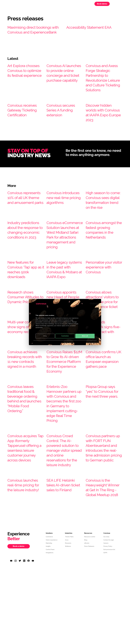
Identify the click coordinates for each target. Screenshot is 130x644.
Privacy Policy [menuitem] (108, 604)
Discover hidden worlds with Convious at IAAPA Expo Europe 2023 (103, 127)
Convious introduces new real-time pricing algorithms (62, 214)
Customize (65, 336)
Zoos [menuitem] (67, 598)
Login (114, 4)
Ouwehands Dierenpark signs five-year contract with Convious (102, 368)
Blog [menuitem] (86, 598)
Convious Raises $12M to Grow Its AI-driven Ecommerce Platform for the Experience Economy (62, 405)
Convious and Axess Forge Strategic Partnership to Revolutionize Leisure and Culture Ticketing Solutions (102, 87)
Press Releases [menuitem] (89, 604)
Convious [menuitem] (62, 4)
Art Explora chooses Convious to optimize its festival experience (25, 78)
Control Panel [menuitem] (50, 608)
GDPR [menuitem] (105, 611)
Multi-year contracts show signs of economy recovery (24, 368)
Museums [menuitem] (68, 601)
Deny (45, 336)
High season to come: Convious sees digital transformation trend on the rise (101, 217)
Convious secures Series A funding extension (63, 124)
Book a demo (19, 604)
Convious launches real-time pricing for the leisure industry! (26, 541)
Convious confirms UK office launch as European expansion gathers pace (104, 400)
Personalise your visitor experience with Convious (103, 296)
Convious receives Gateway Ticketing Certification (25, 124)
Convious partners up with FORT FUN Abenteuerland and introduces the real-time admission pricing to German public (104, 503)
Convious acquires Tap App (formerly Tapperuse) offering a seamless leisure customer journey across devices (25, 503)
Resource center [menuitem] (90, 595)
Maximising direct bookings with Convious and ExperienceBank (34, 32)
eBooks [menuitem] (87, 601)
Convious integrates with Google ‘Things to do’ (63, 368)
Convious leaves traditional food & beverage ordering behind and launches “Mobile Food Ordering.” (25, 447)
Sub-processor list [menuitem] (109, 608)
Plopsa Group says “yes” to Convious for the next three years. (103, 442)
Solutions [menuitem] (37, 4)
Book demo (102, 4)
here (70, 324)
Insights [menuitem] (48, 604)
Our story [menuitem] (106, 595)
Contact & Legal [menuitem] (108, 598)
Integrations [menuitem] (50, 611)
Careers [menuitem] (84, 4)
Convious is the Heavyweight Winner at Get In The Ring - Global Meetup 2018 (102, 543)
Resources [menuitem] (49, 4)
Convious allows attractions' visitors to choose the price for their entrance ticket (104, 336)
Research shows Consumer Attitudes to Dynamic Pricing (23, 333)
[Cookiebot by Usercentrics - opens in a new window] (91, 304)
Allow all (85, 336)
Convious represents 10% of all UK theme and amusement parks (25, 214)
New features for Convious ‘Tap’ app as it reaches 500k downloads (25, 298)
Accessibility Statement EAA (93, 27)
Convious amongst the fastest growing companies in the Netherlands (104, 249)
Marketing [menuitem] (49, 601)
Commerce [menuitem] (49, 595)
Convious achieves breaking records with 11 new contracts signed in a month (25, 400)
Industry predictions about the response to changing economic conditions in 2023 (25, 254)
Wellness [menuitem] (68, 604)
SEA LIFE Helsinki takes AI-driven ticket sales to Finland (63, 541)
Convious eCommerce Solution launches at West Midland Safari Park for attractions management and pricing (64, 259)
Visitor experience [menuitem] (52, 598)
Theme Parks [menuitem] (69, 595)
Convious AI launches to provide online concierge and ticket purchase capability (61, 82)
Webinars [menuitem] (73, 4)
